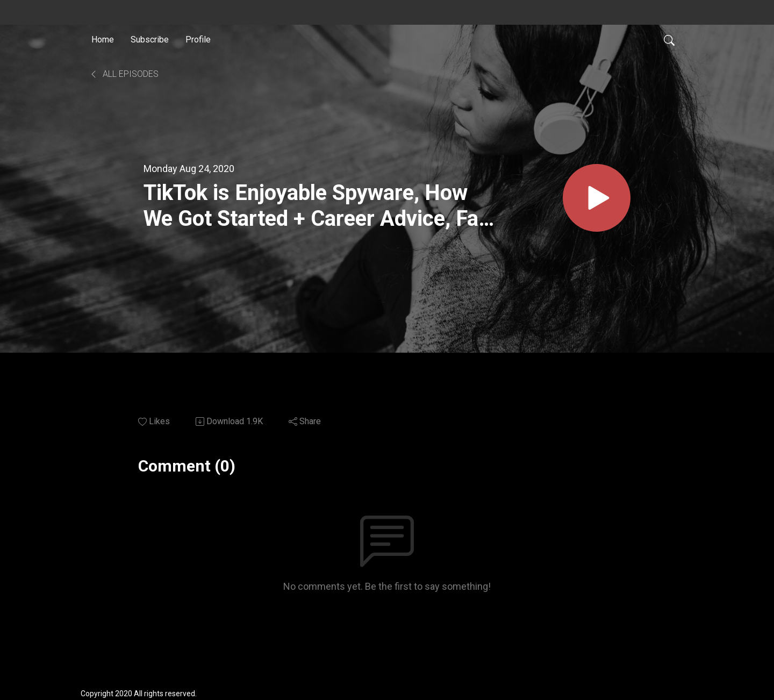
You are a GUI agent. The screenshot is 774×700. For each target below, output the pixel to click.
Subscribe (150, 40)
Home (103, 40)
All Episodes (124, 74)
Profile (198, 40)
